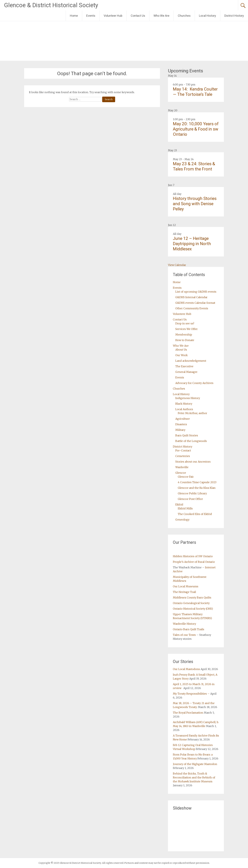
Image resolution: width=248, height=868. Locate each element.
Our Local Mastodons (186, 669)
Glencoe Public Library (192, 493)
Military (180, 430)
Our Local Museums (186, 586)
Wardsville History (184, 624)
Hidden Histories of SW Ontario (193, 556)
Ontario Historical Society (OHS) (193, 609)
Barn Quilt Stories (187, 435)
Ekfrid (179, 504)
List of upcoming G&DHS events (196, 292)
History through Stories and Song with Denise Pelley (195, 204)
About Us (181, 350)
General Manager (186, 372)
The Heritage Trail (184, 592)
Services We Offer (186, 329)
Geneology (182, 520)
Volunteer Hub (113, 16)
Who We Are (161, 16)
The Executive (184, 366)
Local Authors (184, 409)
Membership (184, 335)
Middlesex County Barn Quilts (192, 597)
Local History (207, 16)
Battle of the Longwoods (191, 441)
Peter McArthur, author (192, 413)
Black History (184, 404)
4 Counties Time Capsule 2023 (197, 482)
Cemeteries (183, 456)
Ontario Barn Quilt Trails (189, 629)
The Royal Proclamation (188, 713)
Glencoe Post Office (190, 499)
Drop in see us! (185, 323)
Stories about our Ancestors (193, 462)
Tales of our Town (184, 635)
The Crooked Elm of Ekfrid (195, 514)
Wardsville (182, 467)
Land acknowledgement (191, 361)
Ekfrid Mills (185, 508)
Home (74, 16)
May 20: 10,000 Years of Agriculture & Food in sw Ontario (196, 129)
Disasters (181, 424)
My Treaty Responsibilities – (191, 694)
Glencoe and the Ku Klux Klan (197, 488)
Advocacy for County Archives (194, 383)
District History (234, 16)
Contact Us (138, 16)
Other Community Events (192, 308)
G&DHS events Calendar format (195, 303)
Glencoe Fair (186, 477)
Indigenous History (188, 398)
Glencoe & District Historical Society (51, 5)
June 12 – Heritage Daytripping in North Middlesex (192, 244)
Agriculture (183, 419)
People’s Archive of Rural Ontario (194, 562)
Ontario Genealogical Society (191, 603)
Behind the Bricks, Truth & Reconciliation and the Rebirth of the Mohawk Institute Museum (194, 777)
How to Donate (185, 340)
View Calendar (177, 265)
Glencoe (181, 473)
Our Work (181, 355)
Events (91, 16)
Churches (184, 16)
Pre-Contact (183, 450)
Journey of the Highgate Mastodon (195, 764)
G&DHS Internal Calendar (191, 297)
